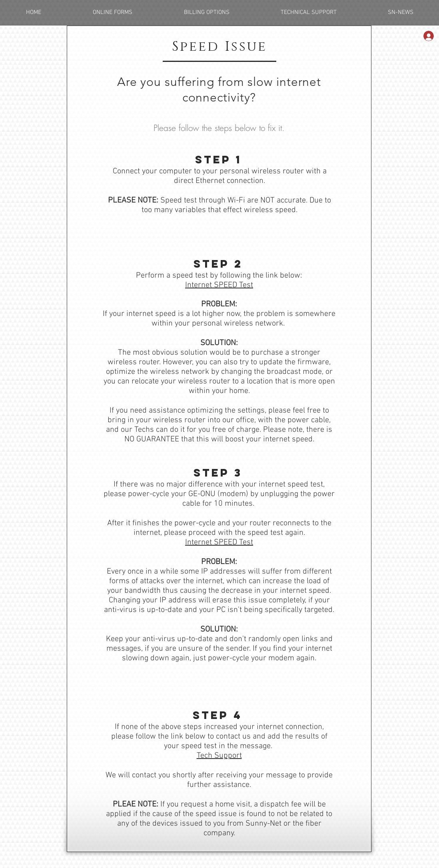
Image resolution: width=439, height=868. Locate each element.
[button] (112, 13)
